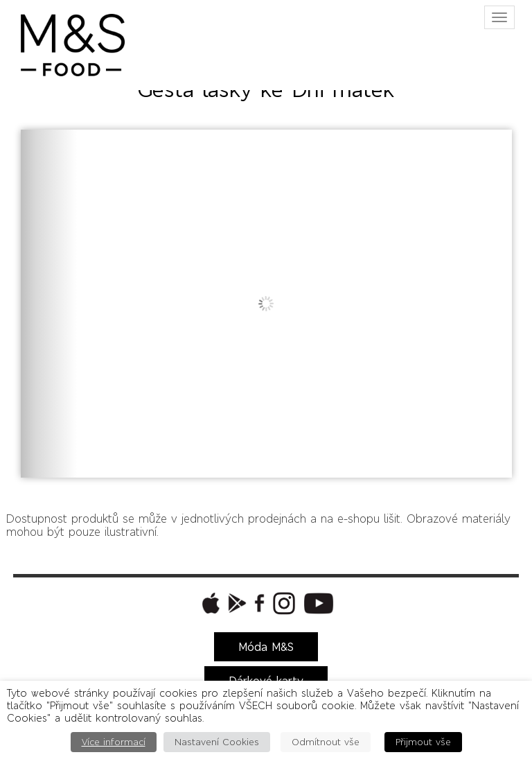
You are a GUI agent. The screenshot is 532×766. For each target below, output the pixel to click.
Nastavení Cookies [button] (217, 742)
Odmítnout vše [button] (326, 742)
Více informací (114, 742)
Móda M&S (266, 647)
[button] (209, 603)
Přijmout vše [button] (423, 742)
